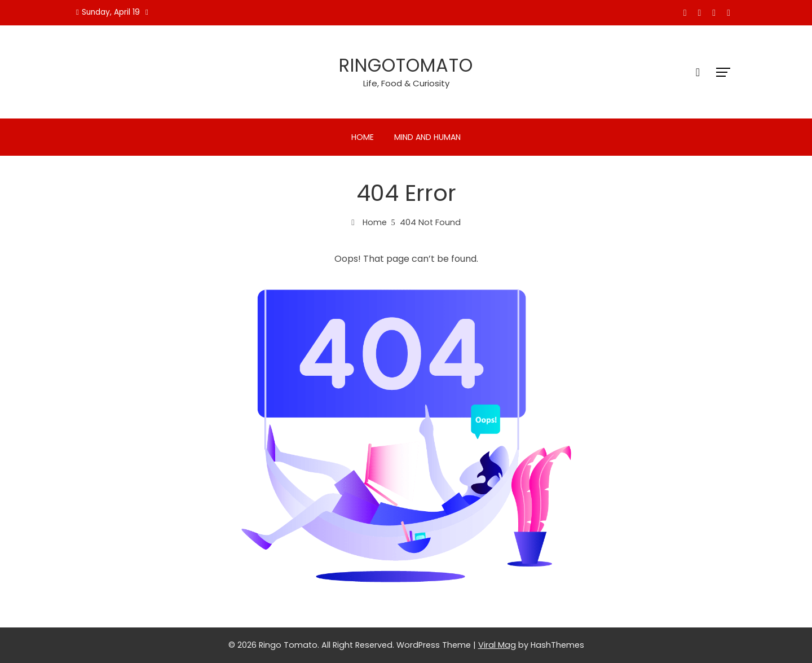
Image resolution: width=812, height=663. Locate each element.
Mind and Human (427, 137)
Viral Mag (497, 645)
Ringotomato (406, 65)
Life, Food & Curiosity (406, 83)
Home (363, 137)
